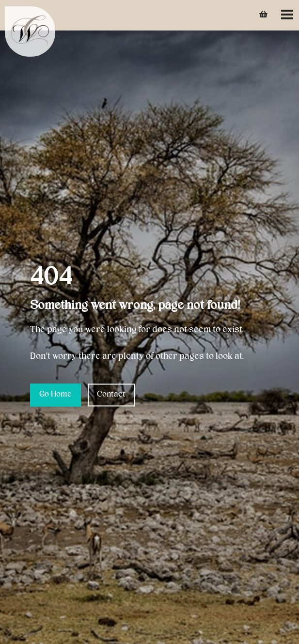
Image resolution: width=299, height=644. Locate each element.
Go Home (55, 395)
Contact (111, 395)
